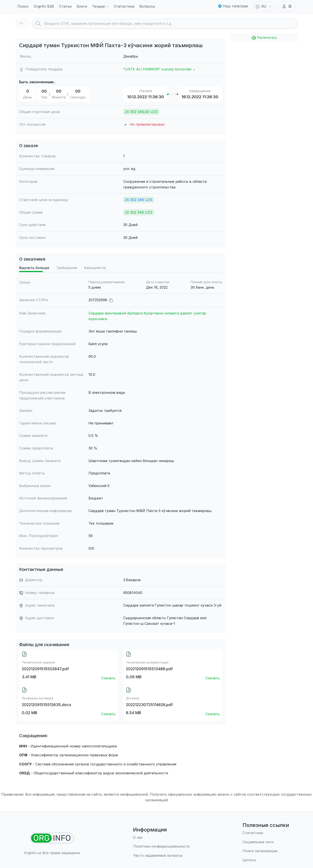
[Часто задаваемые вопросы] (161, 856)
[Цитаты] (266, 860)
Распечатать (264, 38)
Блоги (82, 6)
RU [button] (264, 7)
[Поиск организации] (266, 851)
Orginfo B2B (44, 6)
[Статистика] (266, 833)
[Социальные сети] (266, 842)
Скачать (108, 678)
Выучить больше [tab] (34, 268)
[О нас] (161, 838)
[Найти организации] (52, 838)
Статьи (65, 6)
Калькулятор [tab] (95, 268)
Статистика (124, 6)
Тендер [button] (101, 7)
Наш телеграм (233, 6)
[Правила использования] (161, 846)
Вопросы (147, 6)
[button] (287, 7)
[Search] (171, 23)
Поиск (23, 6)
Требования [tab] (67, 268)
